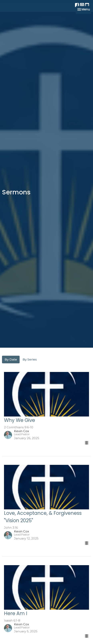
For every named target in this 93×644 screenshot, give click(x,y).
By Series (30, 359)
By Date (11, 359)
